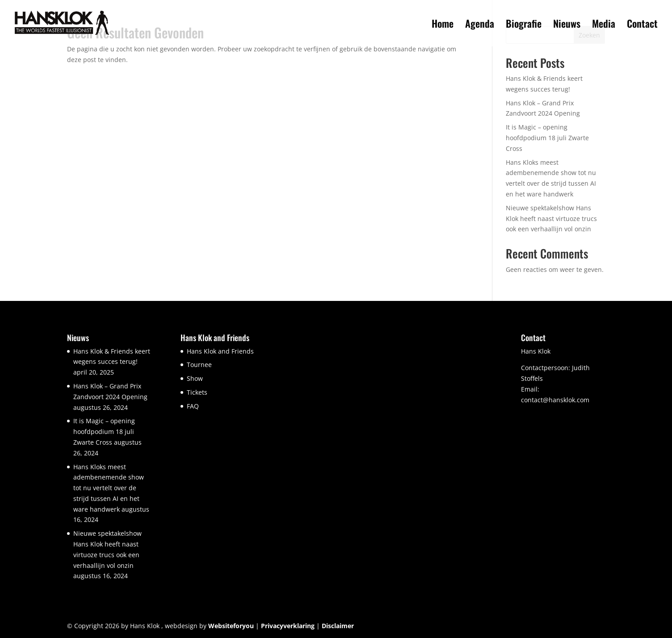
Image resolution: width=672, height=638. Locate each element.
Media (604, 25)
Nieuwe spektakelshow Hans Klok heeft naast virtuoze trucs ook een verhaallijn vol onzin (551, 219)
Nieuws (567, 25)
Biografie (524, 25)
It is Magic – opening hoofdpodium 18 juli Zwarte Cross (547, 138)
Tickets (197, 392)
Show (195, 378)
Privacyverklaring (288, 626)
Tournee (199, 365)
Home (443, 25)
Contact (642, 25)
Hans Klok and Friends (220, 351)
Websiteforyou (231, 626)
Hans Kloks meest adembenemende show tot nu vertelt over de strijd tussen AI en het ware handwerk (109, 488)
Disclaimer (338, 626)
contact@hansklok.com (555, 400)
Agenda (480, 25)
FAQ (193, 406)
